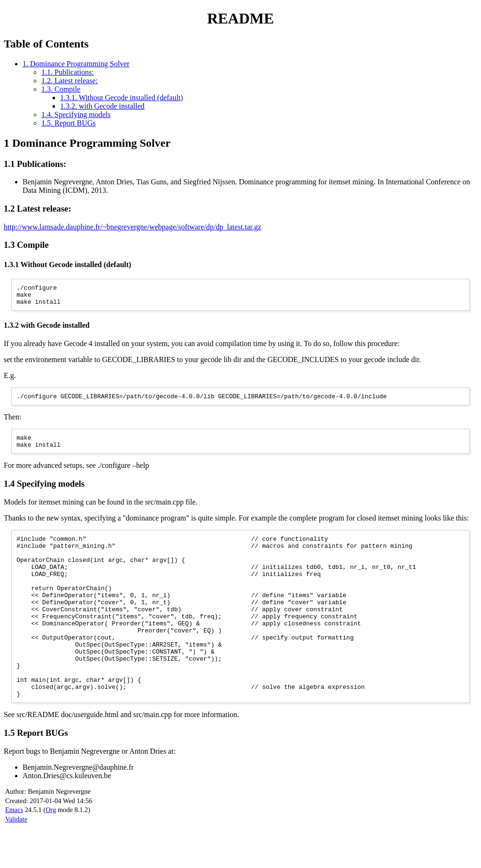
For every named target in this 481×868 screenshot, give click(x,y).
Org (51, 851)
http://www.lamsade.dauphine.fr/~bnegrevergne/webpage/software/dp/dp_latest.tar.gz (132, 227)
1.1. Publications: (68, 72)
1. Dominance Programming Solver (76, 64)
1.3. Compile (61, 89)
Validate (16, 860)
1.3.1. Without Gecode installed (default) (122, 98)
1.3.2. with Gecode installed (102, 106)
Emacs (14, 851)
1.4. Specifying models (76, 114)
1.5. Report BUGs (69, 123)
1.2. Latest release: (70, 81)
